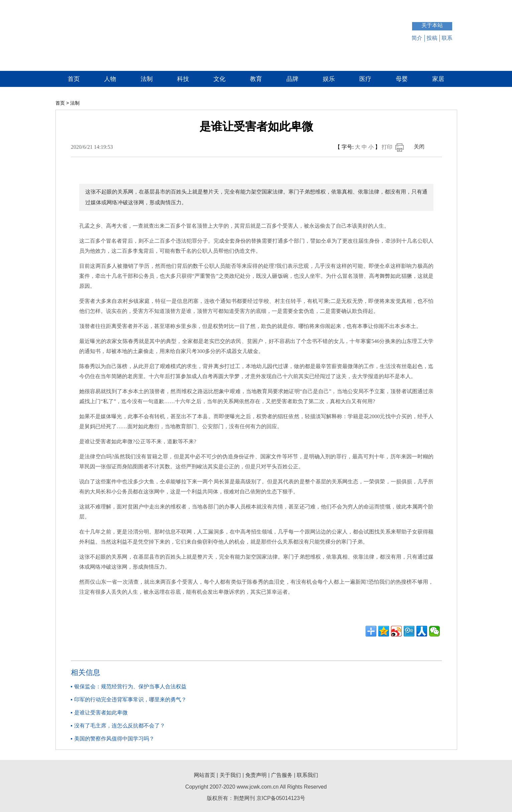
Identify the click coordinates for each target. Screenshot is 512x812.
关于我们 (230, 775)
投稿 (432, 38)
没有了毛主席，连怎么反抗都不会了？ (120, 726)
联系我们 (307, 775)
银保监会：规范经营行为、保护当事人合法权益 (130, 686)
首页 (74, 79)
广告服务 (282, 775)
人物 (110, 79)
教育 (256, 79)
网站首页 (205, 775)
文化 (220, 79)
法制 (147, 79)
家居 (438, 79)
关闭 (419, 147)
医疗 (365, 79)
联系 (447, 38)
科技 (183, 79)
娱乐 (329, 79)
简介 (417, 38)
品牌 (292, 79)
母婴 (402, 79)
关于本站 (432, 25)
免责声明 (256, 775)
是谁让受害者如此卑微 (101, 713)
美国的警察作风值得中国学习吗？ (114, 739)
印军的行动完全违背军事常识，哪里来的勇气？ (130, 700)
